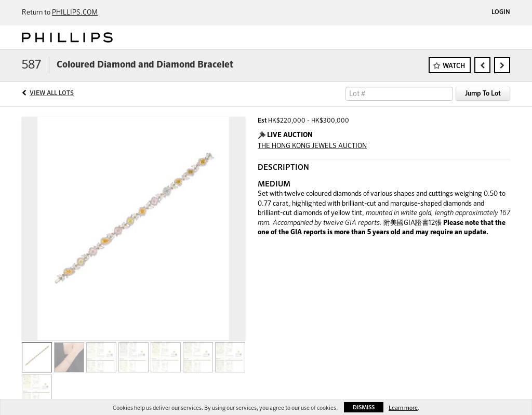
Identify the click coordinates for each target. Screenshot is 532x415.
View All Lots (52, 93)
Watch (454, 66)
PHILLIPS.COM (75, 13)
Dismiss (364, 407)
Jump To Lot (483, 94)
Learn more (403, 408)
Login (501, 12)
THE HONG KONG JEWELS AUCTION (312, 146)
